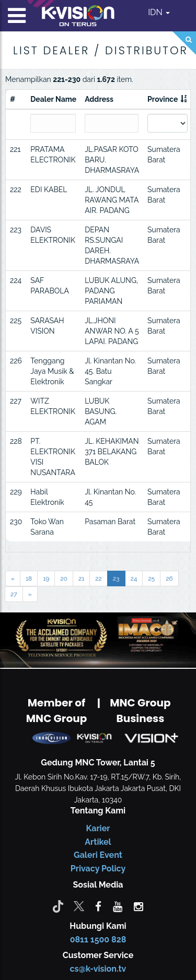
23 (116, 578)
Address (99, 99)
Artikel (98, 842)
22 (99, 578)
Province (163, 99)
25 (151, 578)
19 (46, 578)
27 (14, 594)
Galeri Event (98, 855)
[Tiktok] (58, 906)
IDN (159, 12)
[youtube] (118, 906)
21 (81, 578)
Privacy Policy (98, 869)
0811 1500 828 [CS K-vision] (98, 940)
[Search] (184, 43)
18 (29, 578)
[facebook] (98, 906)
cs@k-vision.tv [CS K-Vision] (98, 969)
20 (64, 578)
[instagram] (139, 906)
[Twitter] (79, 906)
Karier (98, 828)
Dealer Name (53, 99)
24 (134, 578)
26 (169, 578)
